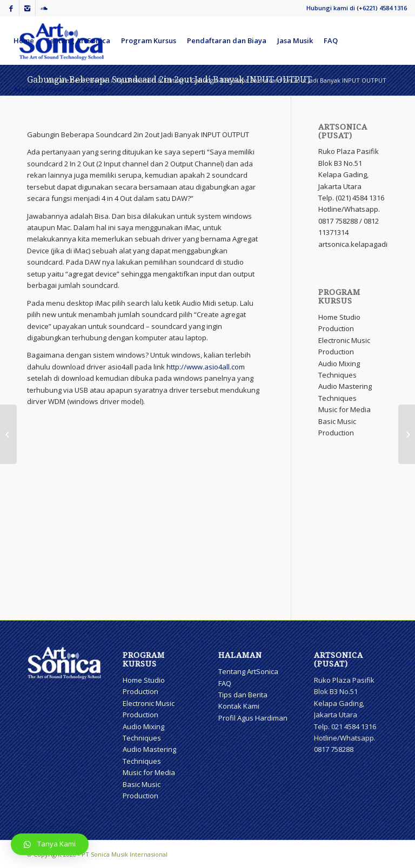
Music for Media (344, 409)
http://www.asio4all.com (206, 367)
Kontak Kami (239, 706)
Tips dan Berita (243, 695)
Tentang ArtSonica (248, 671)
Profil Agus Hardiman (253, 718)
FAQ (225, 683)
